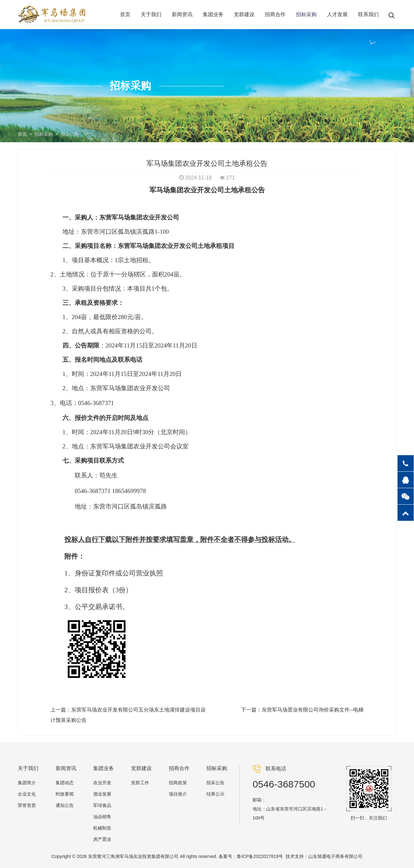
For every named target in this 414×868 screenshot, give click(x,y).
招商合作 (275, 14)
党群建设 (244, 14)
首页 (125, 14)
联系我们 (368, 14)
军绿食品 (102, 805)
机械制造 (102, 828)
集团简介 (27, 783)
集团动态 (65, 783)
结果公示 (215, 794)
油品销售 (102, 817)
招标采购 (306, 14)
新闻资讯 (182, 14)
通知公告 (65, 805)
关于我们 (151, 14)
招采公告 (70, 134)
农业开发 (102, 783)
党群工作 (140, 783)
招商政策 (178, 783)
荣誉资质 (27, 805)
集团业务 (213, 14)
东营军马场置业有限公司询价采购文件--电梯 (313, 710)
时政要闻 (65, 794)
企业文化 (27, 794)
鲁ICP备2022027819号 (260, 856)
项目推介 (178, 794)
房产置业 (102, 839)
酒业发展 (102, 794)
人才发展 (337, 14)
